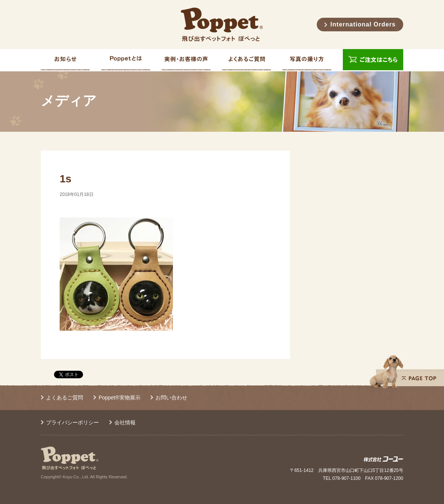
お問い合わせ (171, 398)
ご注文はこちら (373, 60)
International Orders (363, 24)
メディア (69, 101)
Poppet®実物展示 (119, 398)
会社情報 (125, 422)
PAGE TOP (407, 372)
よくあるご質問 (65, 398)
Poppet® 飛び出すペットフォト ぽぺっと (222, 25)
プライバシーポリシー (72, 422)
